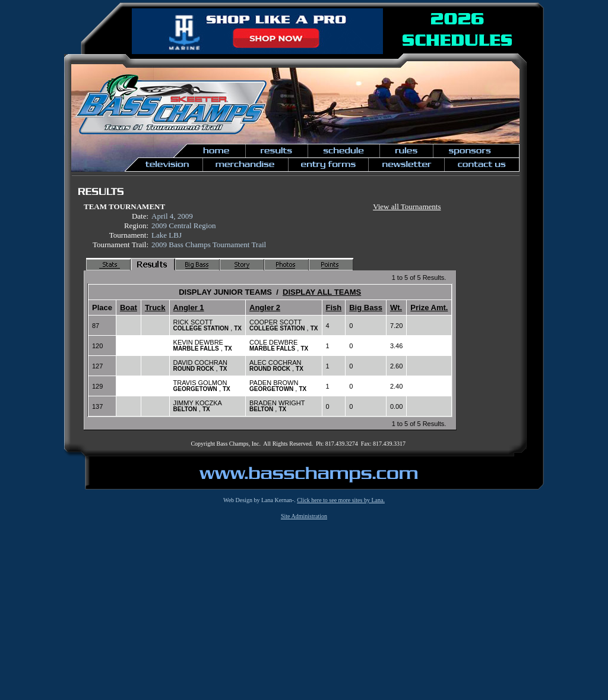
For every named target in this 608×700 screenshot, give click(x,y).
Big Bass (366, 308)
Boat (129, 308)
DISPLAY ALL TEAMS (322, 292)
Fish (334, 308)
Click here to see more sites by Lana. (341, 500)
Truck (155, 308)
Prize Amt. (429, 308)
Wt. (396, 308)
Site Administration (304, 516)
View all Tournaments (407, 206)
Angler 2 (265, 308)
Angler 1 (189, 308)
